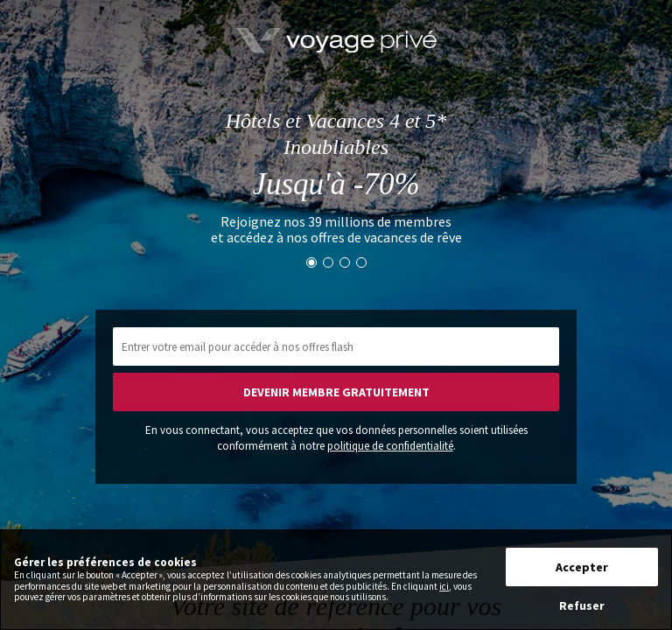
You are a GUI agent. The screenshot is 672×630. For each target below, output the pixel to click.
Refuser (582, 605)
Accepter (582, 567)
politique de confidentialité (390, 446)
